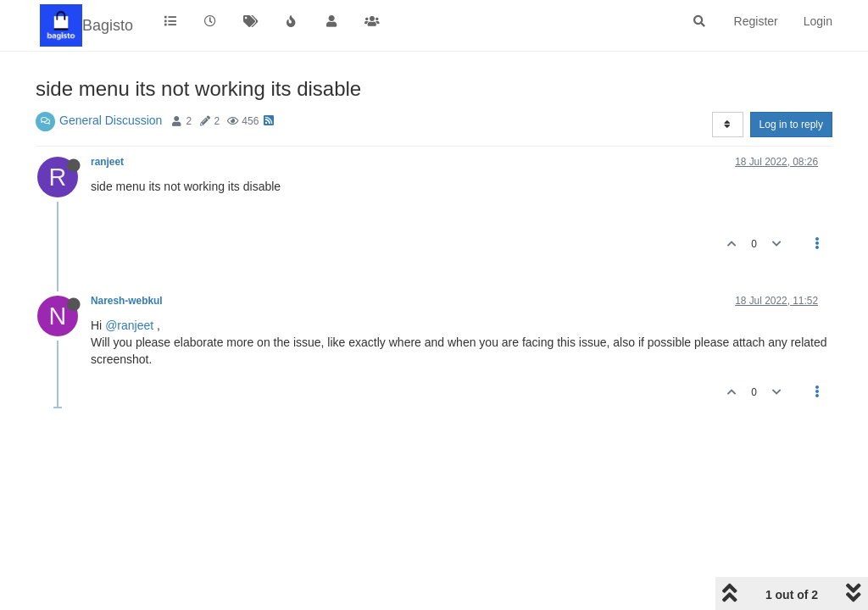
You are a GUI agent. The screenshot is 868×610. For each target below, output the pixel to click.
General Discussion (111, 120)
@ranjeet (129, 325)
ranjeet (107, 162)
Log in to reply (791, 125)
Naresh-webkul (127, 301)
